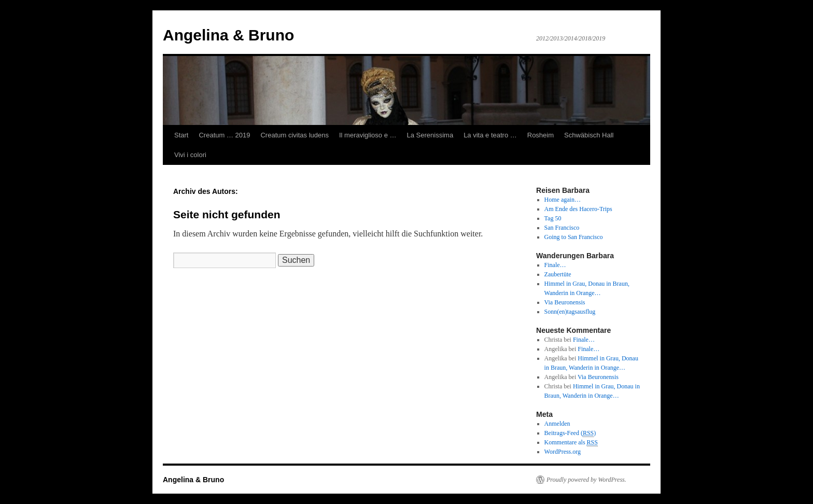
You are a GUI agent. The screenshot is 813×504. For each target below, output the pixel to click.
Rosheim (541, 135)
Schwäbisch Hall (589, 135)
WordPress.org (563, 452)
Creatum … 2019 (224, 135)
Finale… (584, 340)
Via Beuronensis (598, 377)
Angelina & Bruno (228, 35)
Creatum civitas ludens (295, 135)
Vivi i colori (190, 155)
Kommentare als (571, 443)
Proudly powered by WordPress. (586, 480)
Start (181, 135)
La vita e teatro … (490, 135)
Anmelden (557, 424)
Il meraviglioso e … (368, 135)
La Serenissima (430, 135)
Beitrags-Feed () (570, 433)
